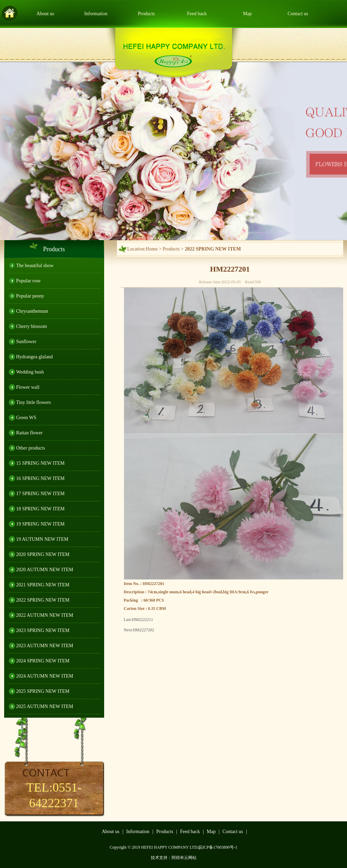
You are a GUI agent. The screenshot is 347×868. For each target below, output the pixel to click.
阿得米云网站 (184, 858)
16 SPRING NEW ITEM (40, 478)
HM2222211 (143, 620)
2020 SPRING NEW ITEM (43, 554)
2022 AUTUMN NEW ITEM (45, 615)
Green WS (26, 418)
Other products (31, 448)
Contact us (298, 14)
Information (96, 14)
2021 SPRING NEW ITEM (43, 585)
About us (45, 14)
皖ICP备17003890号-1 (218, 847)
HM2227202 (143, 630)
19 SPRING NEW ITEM (40, 524)
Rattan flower (30, 433)
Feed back (197, 14)
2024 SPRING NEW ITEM (43, 661)
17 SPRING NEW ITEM (40, 494)
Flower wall (28, 387)
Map (247, 14)
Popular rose (28, 281)
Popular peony (30, 296)
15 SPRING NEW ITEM (40, 463)
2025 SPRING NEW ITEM (43, 691)
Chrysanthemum (32, 311)
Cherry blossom (32, 326)
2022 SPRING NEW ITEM (43, 600)
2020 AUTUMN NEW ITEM (45, 570)
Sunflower (26, 342)
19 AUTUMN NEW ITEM (42, 539)
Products (147, 14)
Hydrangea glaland (35, 357)
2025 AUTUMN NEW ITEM (45, 706)
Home (152, 249)
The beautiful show (35, 266)
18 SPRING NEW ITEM (40, 509)
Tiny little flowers (34, 402)
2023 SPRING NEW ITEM (43, 630)
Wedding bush (30, 372)
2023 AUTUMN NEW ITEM (45, 646)
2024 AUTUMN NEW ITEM (45, 676)
